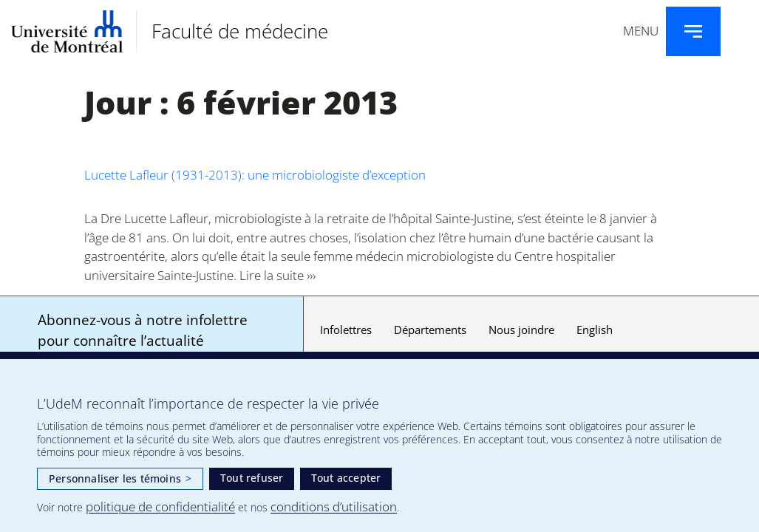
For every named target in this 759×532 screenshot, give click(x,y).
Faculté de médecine (240, 31)
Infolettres (346, 330)
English (595, 330)
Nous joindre (521, 330)
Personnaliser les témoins (120, 478)
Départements (430, 330)
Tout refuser (252, 478)
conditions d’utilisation (334, 507)
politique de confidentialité (160, 507)
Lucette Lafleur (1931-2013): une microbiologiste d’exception (255, 175)
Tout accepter (346, 478)
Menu (641, 31)
